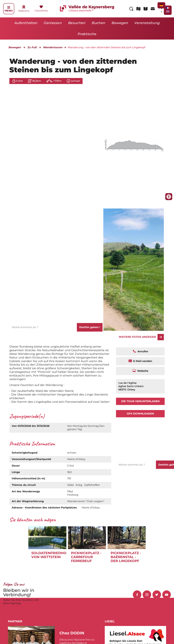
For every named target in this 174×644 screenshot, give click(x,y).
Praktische (87, 34)
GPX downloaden (140, 414)
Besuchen (77, 23)
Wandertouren (53, 47)
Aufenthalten (26, 23)
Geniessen (53, 23)
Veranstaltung (147, 23)
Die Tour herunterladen (140, 401)
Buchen (98, 23)
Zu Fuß (32, 47)
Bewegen (120, 23)
